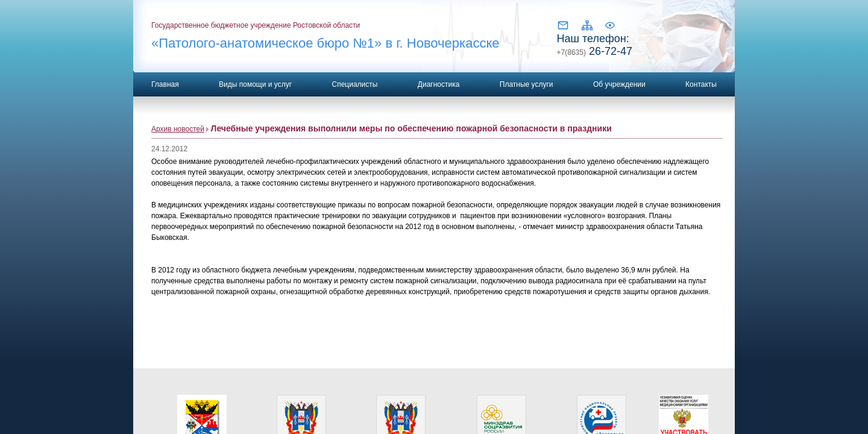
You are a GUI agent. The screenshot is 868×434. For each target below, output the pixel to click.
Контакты (701, 84)
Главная (165, 84)
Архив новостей (178, 129)
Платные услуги (527, 84)
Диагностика (439, 84)
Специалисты (354, 84)
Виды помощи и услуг (255, 84)
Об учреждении (619, 84)
